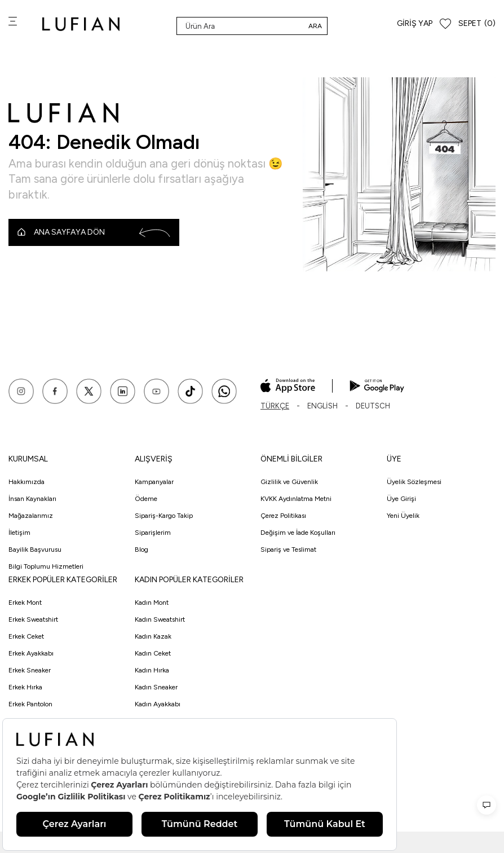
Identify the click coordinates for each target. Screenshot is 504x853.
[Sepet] (477, 24)
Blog (142, 549)
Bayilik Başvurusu (35, 549)
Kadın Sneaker (156, 687)
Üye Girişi (401, 499)
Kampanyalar (154, 482)
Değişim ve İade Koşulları (298, 533)
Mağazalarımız (31, 516)
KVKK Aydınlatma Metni (296, 499)
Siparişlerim (153, 533)
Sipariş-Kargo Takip (164, 516)
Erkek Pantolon (30, 704)
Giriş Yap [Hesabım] (415, 23)
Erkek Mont (25, 603)
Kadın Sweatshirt (160, 619)
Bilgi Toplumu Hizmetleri (46, 566)
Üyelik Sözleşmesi (414, 482)
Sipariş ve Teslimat (288, 549)
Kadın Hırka (152, 670)
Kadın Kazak (153, 636)
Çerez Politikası (283, 516)
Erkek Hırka (25, 687)
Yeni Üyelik (403, 516)
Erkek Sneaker (30, 670)
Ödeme (146, 499)
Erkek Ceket (26, 636)
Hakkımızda (26, 482)
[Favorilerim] (445, 24)
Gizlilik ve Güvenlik (289, 482)
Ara (315, 26)
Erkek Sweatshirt (33, 619)
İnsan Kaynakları (32, 499)
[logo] (81, 24)
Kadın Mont (152, 603)
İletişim (19, 533)
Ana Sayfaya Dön (94, 232)
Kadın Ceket (153, 653)
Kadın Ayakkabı (158, 704)
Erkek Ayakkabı (31, 653)
